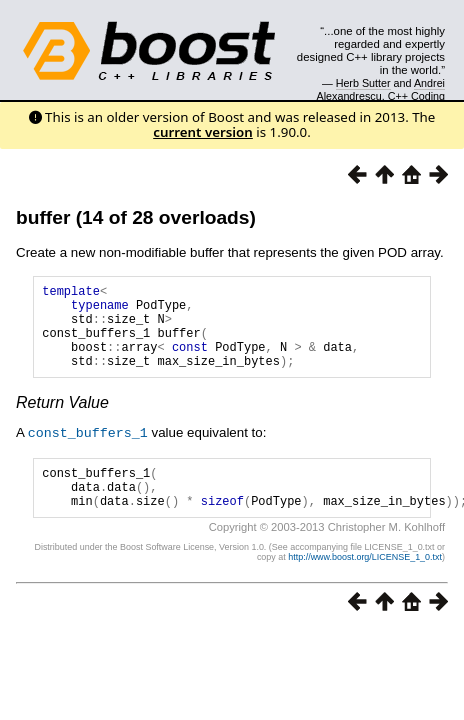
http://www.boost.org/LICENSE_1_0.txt (365, 583)
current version (203, 132)
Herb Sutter (363, 83)
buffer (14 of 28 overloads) (136, 217)
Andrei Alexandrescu (381, 89)
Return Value (62, 420)
